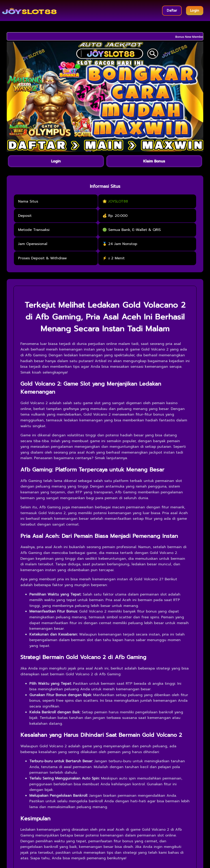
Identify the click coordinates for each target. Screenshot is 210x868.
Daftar (172, 11)
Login (195, 11)
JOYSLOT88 (118, 201)
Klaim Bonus (154, 161)
